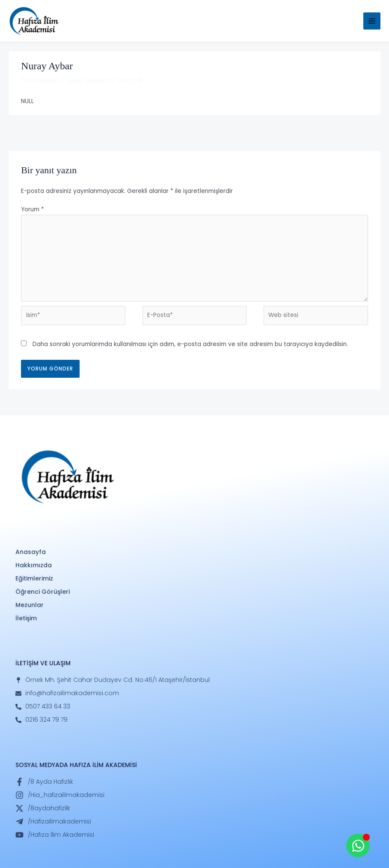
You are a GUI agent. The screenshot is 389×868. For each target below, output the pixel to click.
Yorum (33, 209)
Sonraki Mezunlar (352, 133)
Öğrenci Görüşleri (43, 592)
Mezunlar (30, 605)
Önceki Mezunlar (37, 133)
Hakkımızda (34, 565)
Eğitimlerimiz (34, 578)
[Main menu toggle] (372, 21)
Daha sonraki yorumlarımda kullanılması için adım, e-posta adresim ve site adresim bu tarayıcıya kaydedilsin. (190, 344)
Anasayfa (31, 552)
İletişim (26, 618)
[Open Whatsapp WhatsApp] (358, 846)
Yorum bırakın (40, 81)
